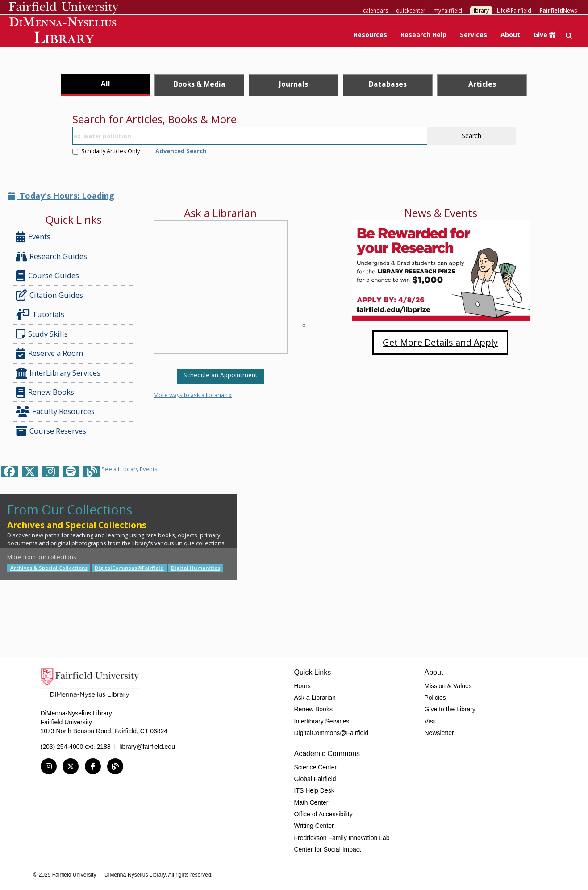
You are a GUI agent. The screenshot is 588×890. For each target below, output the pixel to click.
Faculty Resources (55, 412)
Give (544, 35)
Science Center (316, 767)
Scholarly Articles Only (106, 151)
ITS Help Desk (314, 790)
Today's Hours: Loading (61, 196)
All (106, 84)
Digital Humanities (196, 568)
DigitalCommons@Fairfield (129, 568)
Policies (435, 698)
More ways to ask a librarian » (193, 395)
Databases (388, 84)
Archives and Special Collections (77, 525)
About (510, 35)
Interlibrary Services (322, 721)
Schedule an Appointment (221, 375)
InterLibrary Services (59, 373)
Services (473, 35)
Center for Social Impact (328, 849)
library (481, 10)
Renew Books (45, 392)
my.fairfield (448, 10)
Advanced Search (181, 151)
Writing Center (314, 826)
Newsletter (439, 733)
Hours (302, 686)
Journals (294, 84)
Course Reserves (51, 431)
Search (471, 136)
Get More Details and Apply (440, 342)
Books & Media (200, 84)
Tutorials (42, 315)
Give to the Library (450, 709)
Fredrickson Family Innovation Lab (342, 838)
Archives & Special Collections (49, 568)
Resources (370, 35)
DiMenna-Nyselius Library (64, 32)
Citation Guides (49, 295)
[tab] (106, 85)
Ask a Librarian (315, 698)
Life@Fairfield (514, 10)
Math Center (311, 802)
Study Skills (44, 334)
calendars (375, 10)
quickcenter (411, 10)
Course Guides (47, 276)
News (558, 10)
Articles (482, 84)
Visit (430, 721)
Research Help (423, 35)
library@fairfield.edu (147, 747)
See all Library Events (129, 469)
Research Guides (51, 257)
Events (33, 237)
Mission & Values (448, 686)
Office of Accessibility (323, 814)
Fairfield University (64, 8)
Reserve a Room (49, 353)
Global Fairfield (315, 779)
